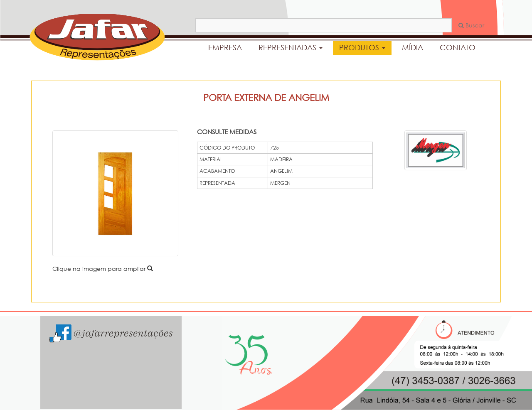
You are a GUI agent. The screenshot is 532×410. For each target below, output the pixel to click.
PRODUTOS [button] (362, 47)
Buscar (471, 25)
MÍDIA (413, 47)
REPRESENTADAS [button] (291, 47)
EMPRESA (225, 47)
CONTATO (458, 47)
